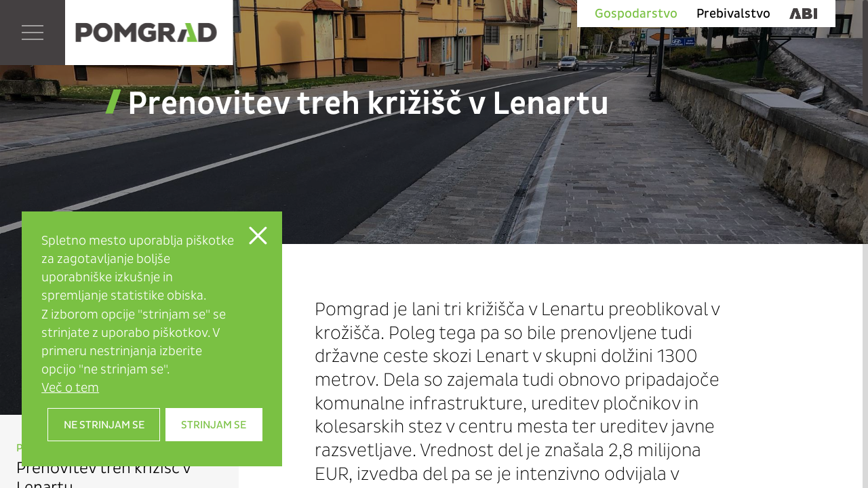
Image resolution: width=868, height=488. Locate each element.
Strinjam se (214, 425)
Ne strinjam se (104, 425)
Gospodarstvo (636, 14)
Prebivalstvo (733, 14)
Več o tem (70, 387)
